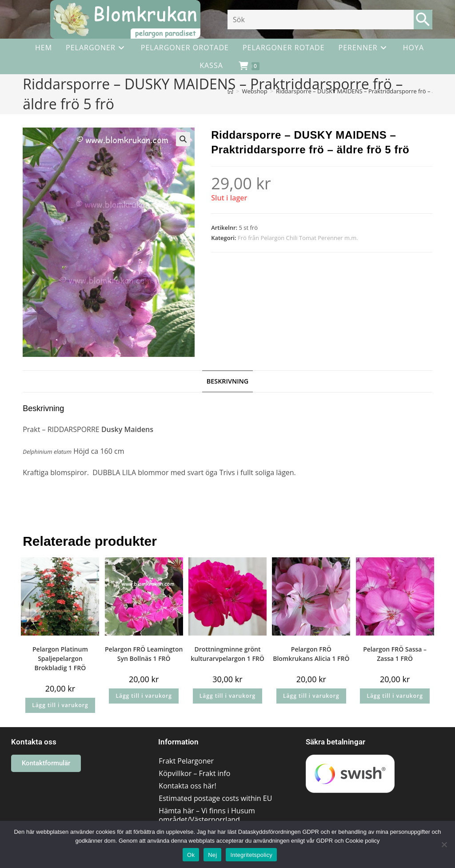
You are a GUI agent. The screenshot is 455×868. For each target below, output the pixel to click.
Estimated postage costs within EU (215, 798)
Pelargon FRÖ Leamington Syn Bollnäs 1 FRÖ (144, 654)
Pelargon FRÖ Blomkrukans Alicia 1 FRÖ (311, 654)
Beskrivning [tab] (228, 381)
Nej (212, 855)
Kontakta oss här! (187, 786)
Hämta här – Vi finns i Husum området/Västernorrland (207, 815)
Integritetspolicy (251, 855)
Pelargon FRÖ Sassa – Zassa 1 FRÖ (395, 654)
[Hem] (230, 91)
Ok (191, 855)
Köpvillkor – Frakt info (194, 773)
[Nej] (444, 844)
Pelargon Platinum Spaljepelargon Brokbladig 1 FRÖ (60, 658)
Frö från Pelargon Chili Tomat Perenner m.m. (298, 238)
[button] (183, 139)
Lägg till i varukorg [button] (60, 705)
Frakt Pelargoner (186, 761)
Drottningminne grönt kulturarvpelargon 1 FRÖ (227, 654)
